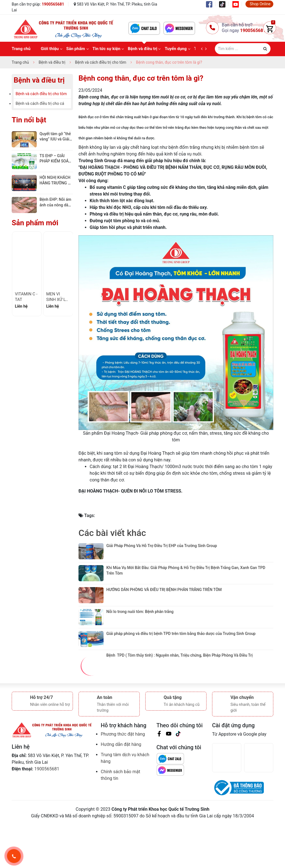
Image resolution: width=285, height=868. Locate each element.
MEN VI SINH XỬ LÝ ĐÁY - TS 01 (57, 299)
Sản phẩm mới (35, 223)
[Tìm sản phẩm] (243, 49)
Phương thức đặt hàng (123, 779)
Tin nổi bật (29, 120)
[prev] (203, 49)
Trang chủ (21, 49)
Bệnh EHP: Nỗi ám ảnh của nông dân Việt (56, 205)
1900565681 (53, 4)
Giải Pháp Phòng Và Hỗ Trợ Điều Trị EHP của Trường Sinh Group (162, 546)
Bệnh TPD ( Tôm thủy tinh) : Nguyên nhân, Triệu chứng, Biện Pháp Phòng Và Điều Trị (180, 700)
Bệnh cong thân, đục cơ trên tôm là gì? (141, 78)
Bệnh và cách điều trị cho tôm (41, 94)
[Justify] (265, 49)
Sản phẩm (76, 49)
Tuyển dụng (176, 49)
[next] (207, 49)
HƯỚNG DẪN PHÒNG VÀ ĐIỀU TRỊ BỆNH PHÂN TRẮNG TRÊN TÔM (164, 607)
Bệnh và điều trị (142, 49)
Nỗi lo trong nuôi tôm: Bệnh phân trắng (140, 638)
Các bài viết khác (112, 533)
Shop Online (260, 4)
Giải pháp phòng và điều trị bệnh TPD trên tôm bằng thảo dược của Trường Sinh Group (181, 669)
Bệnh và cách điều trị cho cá (40, 103)
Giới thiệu (50, 49)
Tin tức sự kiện (106, 49)
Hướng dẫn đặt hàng (121, 789)
